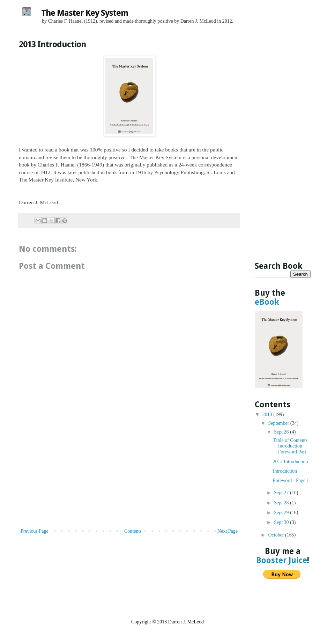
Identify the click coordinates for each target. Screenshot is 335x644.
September (279, 423)
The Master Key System (85, 13)
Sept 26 (282, 432)
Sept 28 (282, 503)
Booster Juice (282, 560)
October (277, 535)
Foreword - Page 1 (291, 480)
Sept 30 (282, 522)
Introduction (285, 471)
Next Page (228, 531)
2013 (268, 414)
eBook (267, 302)
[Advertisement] (129, 474)
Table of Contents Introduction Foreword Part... (291, 446)
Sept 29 (282, 513)
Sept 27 (282, 493)
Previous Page (35, 531)
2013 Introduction (291, 462)
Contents (133, 531)
